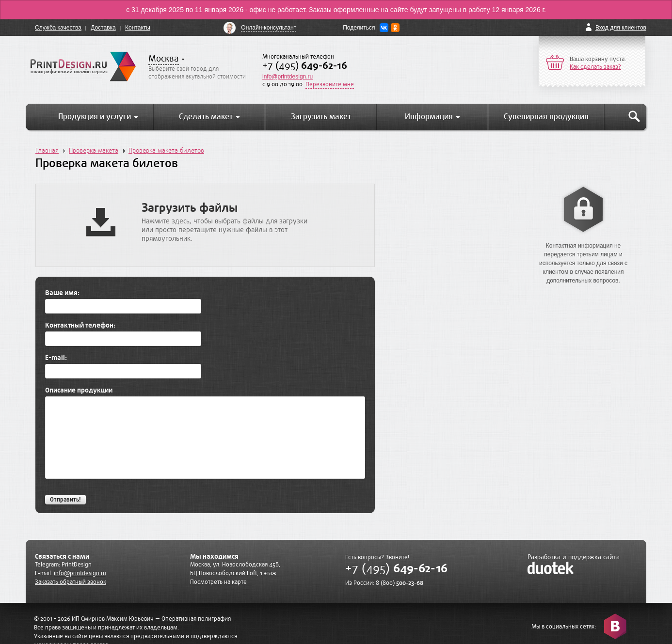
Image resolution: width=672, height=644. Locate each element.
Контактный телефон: (80, 326)
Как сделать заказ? (595, 67)
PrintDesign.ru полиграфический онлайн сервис (83, 66)
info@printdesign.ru (288, 77)
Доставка (103, 28)
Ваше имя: (62, 293)
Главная (47, 150)
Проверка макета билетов (166, 150)
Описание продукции (79, 391)
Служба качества (58, 28)
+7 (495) (305, 66)
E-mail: (56, 358)
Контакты (138, 28)
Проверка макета (94, 150)
